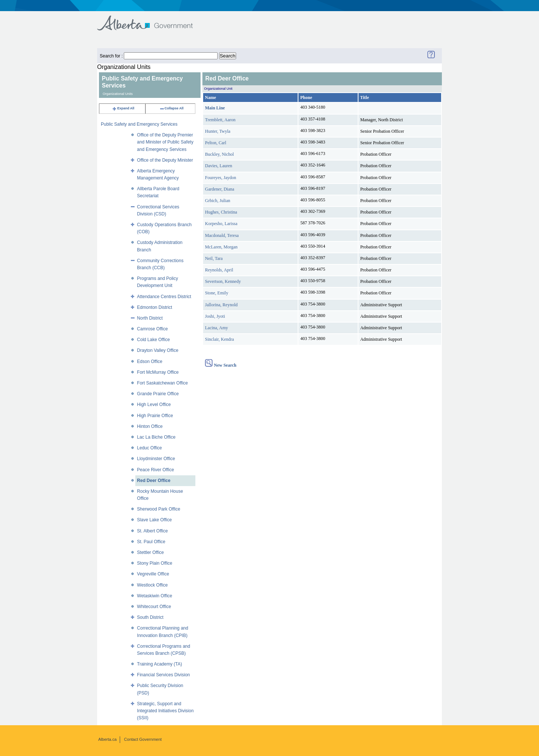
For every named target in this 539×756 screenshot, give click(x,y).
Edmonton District (155, 307)
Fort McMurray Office (158, 372)
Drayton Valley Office (158, 350)
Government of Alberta (151, 19)
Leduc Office (150, 448)
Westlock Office (153, 585)
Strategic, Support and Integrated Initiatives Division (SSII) (166, 711)
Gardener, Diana (220, 189)
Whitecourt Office (154, 607)
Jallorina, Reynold (221, 305)
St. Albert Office (153, 531)
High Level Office (154, 405)
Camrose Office (153, 329)
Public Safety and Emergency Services (139, 124)
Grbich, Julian (218, 201)
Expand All (123, 108)
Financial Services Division (164, 675)
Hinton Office (150, 426)
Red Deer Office (154, 481)
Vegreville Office (153, 574)
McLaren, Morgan (221, 247)
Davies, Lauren (219, 166)
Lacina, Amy (216, 328)
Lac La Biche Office (156, 437)
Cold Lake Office (154, 340)
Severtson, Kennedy (223, 281)
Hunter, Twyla (218, 131)
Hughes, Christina (221, 212)
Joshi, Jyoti (215, 316)
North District (150, 318)
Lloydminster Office (156, 459)
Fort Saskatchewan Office (163, 383)
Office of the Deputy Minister (165, 160)
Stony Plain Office (155, 563)
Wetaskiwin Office (155, 596)
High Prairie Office (155, 416)
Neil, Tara (214, 258)
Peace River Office (156, 470)
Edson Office (150, 362)
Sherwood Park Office (159, 509)
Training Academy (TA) (160, 664)
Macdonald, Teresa (222, 235)
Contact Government (143, 739)
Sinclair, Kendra (219, 339)
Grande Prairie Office (158, 394)
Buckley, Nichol (219, 154)
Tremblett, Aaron (220, 120)
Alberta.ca (108, 739)
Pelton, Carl (216, 143)
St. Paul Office (151, 542)
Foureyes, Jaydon (221, 178)
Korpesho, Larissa (221, 224)
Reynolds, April (219, 270)
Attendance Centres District (164, 297)
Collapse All (171, 108)
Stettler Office (151, 552)
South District (150, 617)
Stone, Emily (217, 293)
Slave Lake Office (155, 520)
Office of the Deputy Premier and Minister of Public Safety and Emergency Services (165, 142)
